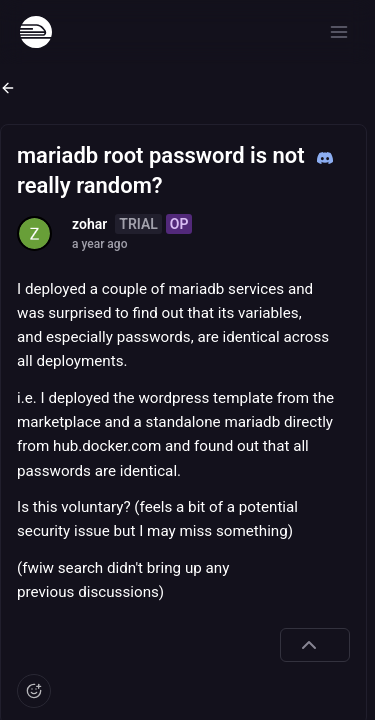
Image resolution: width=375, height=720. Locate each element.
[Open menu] (339, 32)
